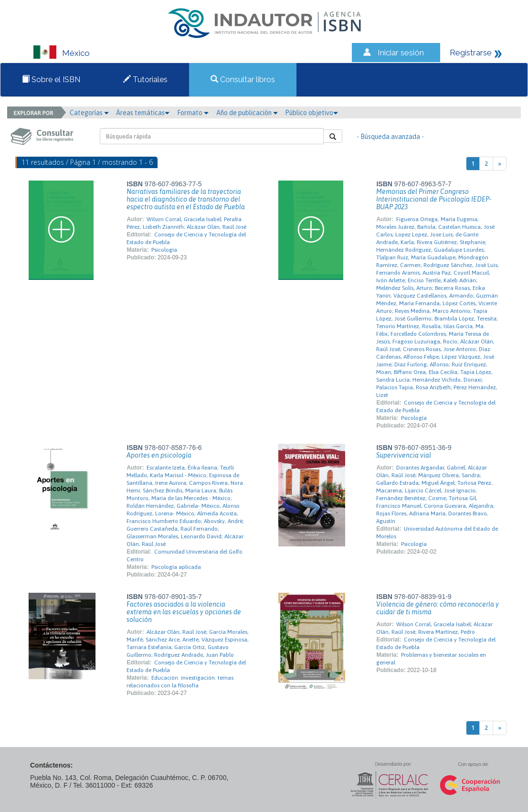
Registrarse (471, 53)
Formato (193, 113)
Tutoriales (145, 80)
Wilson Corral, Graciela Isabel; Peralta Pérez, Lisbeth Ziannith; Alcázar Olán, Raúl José (186, 223)
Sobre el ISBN (51, 80)
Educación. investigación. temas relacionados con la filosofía (180, 682)
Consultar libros (243, 80)
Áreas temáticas (143, 113)
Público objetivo (312, 113)
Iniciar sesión (401, 53)
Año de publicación (247, 113)
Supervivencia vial (404, 455)
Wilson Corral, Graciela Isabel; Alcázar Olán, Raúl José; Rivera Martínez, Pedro (434, 628)
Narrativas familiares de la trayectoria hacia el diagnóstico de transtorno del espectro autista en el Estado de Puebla (186, 199)
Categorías (89, 113)
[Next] (500, 164)
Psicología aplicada (176, 567)
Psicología (164, 250)
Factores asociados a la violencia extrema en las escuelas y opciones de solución (184, 612)
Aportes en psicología (159, 455)
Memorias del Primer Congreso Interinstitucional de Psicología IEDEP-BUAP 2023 (434, 199)
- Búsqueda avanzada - (390, 137)
